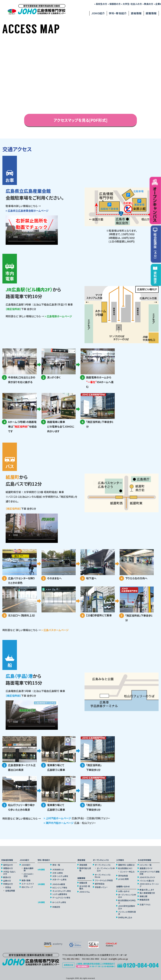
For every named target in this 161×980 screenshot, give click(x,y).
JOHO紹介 (98, 13)
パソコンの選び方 (147, 881)
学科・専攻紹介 (118, 13)
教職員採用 (144, 900)
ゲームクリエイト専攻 (61, 898)
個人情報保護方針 (147, 893)
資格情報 (136, 13)
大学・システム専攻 (60, 876)
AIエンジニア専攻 (60, 888)
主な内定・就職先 (85, 887)
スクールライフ (28, 884)
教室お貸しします (147, 890)
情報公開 (143, 896)
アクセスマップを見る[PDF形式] (80, 120)
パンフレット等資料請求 (127, 913)
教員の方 (148, 4)
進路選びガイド (146, 868)
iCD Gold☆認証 (29, 875)
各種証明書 (10, 891)
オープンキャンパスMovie (103, 876)
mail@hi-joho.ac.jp (118, 959)
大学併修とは (58, 870)
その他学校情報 (144, 860)
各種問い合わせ (123, 887)
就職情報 (151, 13)
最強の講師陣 (28, 869)
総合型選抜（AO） (125, 868)
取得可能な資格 (85, 869)
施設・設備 (26, 880)
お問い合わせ (124, 891)
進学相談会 (100, 884)
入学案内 (120, 860)
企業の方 (7, 881)
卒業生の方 (8, 884)
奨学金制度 (123, 876)
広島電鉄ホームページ (58, 316)
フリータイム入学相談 (104, 880)
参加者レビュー (101, 887)
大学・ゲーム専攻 (59, 880)
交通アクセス (145, 905)
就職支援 (83, 883)
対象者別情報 (7, 860)
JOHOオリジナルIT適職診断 (149, 873)
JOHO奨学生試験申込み (127, 907)
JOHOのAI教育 (59, 884)
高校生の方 (101, 4)
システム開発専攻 (60, 894)
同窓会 (8, 887)
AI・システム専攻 (59, 902)
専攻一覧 (56, 865)
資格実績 (83, 865)
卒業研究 (56, 907)
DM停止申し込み (125, 917)
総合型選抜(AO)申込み (127, 902)
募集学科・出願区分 (126, 865)
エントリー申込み (127, 872)
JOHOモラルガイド (147, 877)
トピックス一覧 (146, 865)
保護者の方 (114, 4)
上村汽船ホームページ (59, 818)
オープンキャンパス (101, 860)
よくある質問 (123, 879)
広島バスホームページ (55, 630)
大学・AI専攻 (58, 873)
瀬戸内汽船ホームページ (60, 823)
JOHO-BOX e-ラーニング (149, 885)
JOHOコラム (85, 892)
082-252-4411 (73, 959)
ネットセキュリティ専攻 (62, 891)
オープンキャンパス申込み (106, 869)
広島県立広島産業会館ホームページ (27, 211)
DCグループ (27, 887)
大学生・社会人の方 (132, 4)
